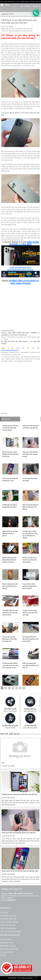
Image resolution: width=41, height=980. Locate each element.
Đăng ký (27, 6)
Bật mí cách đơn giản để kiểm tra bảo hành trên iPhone (30, 507)
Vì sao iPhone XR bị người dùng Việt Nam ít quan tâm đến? (30, 586)
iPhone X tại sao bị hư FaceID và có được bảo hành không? (30, 560)
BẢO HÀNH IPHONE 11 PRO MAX (24, 243)
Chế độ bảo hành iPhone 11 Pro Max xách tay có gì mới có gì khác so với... (10, 665)
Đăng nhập (36, 6)
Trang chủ (5, 14)
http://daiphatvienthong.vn (10, 350)
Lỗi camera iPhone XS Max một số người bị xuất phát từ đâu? (30, 639)
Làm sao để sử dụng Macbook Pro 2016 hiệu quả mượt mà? (10, 639)
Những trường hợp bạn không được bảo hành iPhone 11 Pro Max (9, 560)
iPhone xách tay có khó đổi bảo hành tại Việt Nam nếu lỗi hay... (10, 454)
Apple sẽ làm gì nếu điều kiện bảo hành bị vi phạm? (10, 534)
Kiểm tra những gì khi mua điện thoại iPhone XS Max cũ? (31, 665)
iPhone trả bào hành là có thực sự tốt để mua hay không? (10, 586)
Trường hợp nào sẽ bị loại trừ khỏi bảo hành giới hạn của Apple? (10, 428)
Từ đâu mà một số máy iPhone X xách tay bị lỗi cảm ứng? (30, 613)
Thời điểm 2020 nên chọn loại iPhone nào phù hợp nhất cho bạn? (10, 613)
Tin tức (11, 26)
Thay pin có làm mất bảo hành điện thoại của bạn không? (30, 454)
